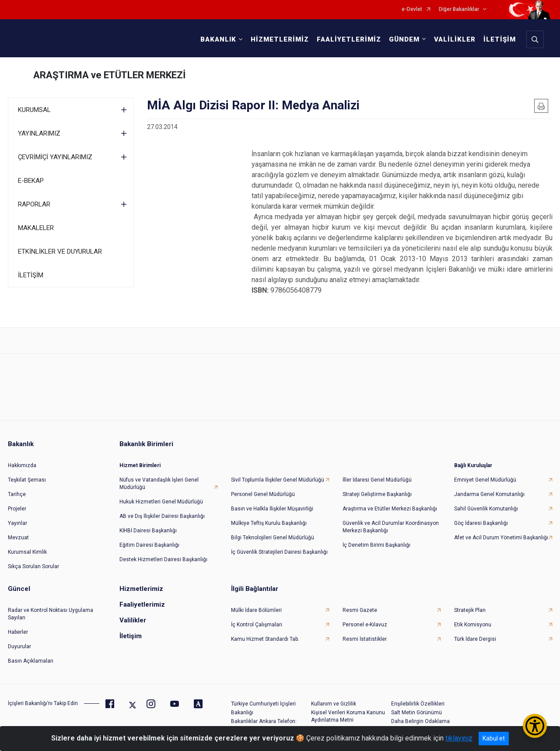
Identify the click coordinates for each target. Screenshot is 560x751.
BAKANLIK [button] (218, 39)
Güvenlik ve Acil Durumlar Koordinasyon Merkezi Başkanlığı (391, 527)
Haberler (18, 632)
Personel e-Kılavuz (365, 625)
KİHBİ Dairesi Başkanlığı (148, 531)
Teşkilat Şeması (27, 480)
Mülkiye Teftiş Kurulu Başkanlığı (269, 523)
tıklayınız (459, 738)
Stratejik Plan (470, 610)
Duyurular (19, 646)
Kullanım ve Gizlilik (334, 704)
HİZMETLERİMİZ (280, 39)
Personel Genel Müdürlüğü (263, 494)
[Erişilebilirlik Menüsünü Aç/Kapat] (535, 726)
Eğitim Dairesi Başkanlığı (149, 545)
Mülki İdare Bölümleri (256, 610)
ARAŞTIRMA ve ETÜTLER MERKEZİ (109, 75)
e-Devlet (412, 9)
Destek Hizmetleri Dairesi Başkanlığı (163, 559)
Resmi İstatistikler (365, 639)
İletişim (131, 636)
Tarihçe (17, 494)
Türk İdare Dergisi (475, 639)
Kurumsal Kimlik (27, 552)
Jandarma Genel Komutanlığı (489, 494)
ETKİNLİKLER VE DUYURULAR (60, 251)
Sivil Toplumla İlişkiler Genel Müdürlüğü (278, 480)
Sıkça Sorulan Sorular (33, 566)
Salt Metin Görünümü (416, 713)
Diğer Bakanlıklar (459, 9)
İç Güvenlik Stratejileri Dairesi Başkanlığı (279, 552)
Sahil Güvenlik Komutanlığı (486, 509)
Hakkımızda (22, 465)
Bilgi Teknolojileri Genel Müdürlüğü (273, 538)
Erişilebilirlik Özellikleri (418, 704)
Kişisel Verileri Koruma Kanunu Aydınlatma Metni (348, 716)
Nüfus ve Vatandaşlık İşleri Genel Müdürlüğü (159, 484)
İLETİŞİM (500, 39)
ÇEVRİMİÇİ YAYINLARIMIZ (55, 157)
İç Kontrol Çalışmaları (257, 625)
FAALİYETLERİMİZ (349, 39)
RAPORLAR (34, 204)
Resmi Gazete (360, 610)
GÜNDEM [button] (404, 39)
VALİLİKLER (455, 39)
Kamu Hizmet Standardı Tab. (265, 639)
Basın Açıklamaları (31, 661)
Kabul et (494, 738)
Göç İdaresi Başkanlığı (481, 523)
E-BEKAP (31, 181)
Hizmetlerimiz (141, 589)
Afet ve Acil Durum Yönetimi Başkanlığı (501, 538)
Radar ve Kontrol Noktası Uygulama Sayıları (51, 614)
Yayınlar (17, 523)
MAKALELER (36, 228)
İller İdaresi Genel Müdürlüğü (377, 480)
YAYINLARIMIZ (39, 133)
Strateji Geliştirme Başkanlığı (377, 494)
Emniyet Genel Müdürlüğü (485, 480)
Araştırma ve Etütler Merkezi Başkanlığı (390, 509)
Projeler (17, 509)
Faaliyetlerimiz (142, 604)
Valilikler (133, 620)
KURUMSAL (34, 110)
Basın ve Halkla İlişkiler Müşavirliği (272, 509)
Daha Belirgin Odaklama (420, 721)
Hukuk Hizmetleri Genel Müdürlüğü (161, 502)
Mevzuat (18, 538)
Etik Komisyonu (473, 625)
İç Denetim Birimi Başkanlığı (376, 545)
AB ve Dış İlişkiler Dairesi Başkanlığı (162, 516)
